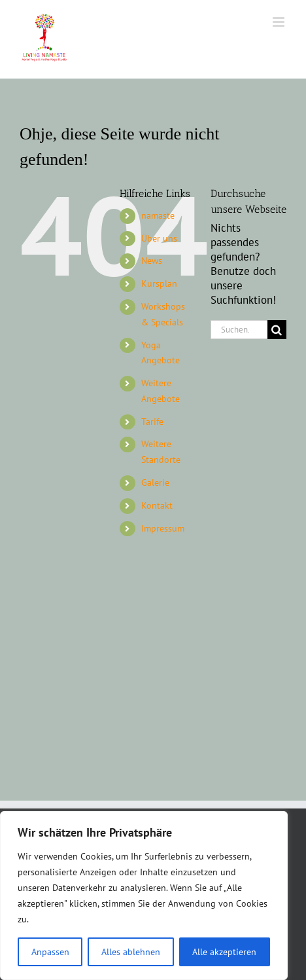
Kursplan (159, 283)
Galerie (155, 482)
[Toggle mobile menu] (280, 22)
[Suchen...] (239, 330)
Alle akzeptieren (224, 952)
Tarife (152, 422)
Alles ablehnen (131, 952)
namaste (158, 215)
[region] (144, 896)
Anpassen (50, 952)
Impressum (163, 528)
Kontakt (157, 505)
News (152, 261)
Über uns (159, 238)
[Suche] (277, 330)
